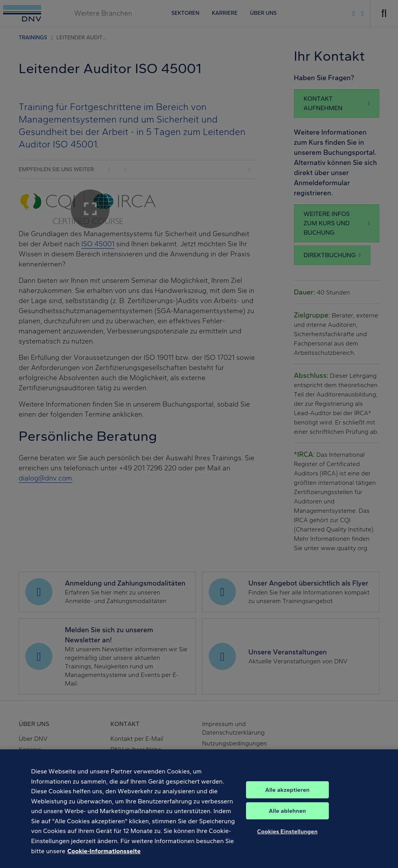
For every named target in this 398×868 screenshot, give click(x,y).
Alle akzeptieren (287, 797)
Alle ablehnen (288, 818)
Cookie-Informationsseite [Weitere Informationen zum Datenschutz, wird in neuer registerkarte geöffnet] (104, 858)
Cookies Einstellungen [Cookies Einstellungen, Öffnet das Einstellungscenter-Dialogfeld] (288, 838)
